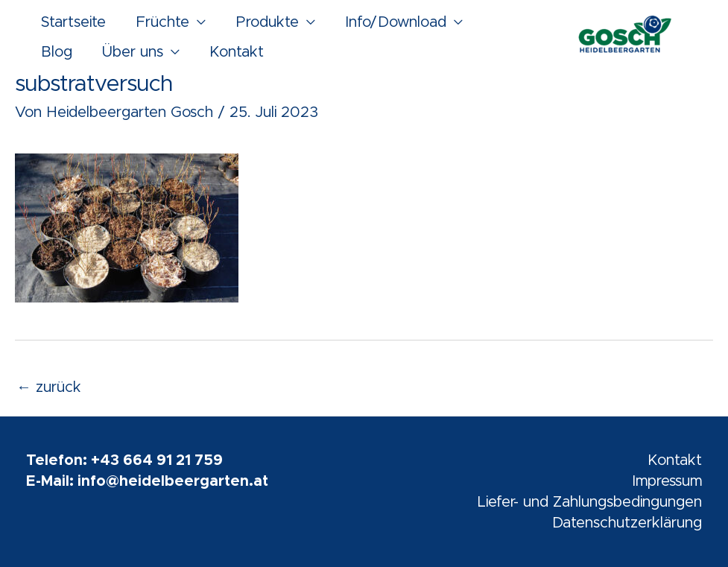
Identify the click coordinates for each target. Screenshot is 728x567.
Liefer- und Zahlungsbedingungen (589, 502)
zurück (49, 387)
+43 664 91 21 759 (157, 460)
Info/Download (396, 22)
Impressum (667, 481)
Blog (57, 52)
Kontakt (237, 52)
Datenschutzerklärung (627, 523)
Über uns (133, 52)
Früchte (162, 22)
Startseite (73, 22)
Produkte (267, 22)
